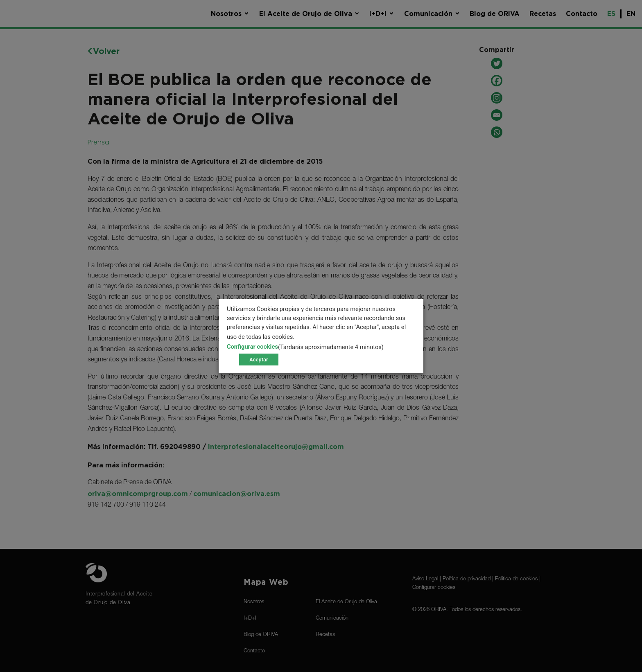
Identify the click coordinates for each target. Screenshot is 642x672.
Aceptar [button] (259, 360)
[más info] (311, 337)
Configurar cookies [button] (252, 347)
